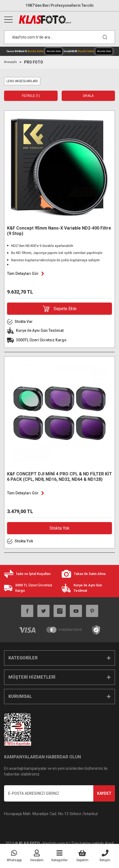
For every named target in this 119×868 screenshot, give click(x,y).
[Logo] (67, 20)
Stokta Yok (59, 528)
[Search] (59, 37)
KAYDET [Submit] (104, 793)
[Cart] (82, 856)
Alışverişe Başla (54, 51)
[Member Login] (37, 856)
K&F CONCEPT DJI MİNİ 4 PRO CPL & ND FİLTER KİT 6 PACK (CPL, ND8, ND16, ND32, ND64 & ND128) (59, 477)
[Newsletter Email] (59, 793)
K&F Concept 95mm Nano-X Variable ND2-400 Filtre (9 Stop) (59, 231)
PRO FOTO (34, 62)
